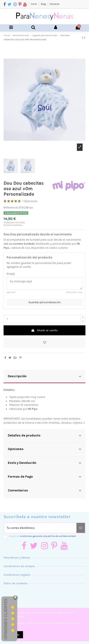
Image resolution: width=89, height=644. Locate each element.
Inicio (34, 4)
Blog (44, 4)
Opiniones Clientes (6, 619)
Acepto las (42, 536)
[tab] (44, 377)
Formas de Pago (44, 477)
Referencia (11, 208)
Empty (11, 274)
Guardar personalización (45, 302)
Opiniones (44, 449)
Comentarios (44, 490)
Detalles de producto (44, 436)
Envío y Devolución (44, 463)
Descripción (44, 376)
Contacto (55, 4)
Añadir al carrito (44, 330)
